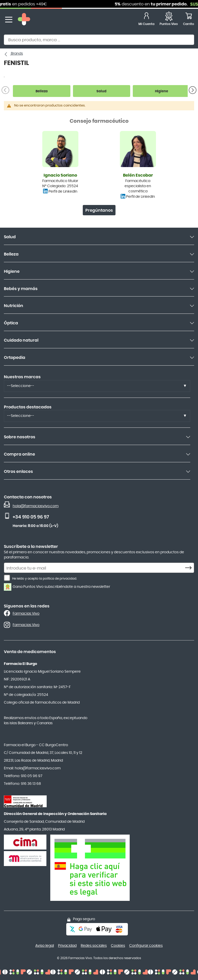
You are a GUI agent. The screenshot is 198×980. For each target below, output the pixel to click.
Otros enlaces (18, 472)
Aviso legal (45, 946)
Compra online (19, 454)
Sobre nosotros (20, 437)
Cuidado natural (21, 340)
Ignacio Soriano (60, 175)
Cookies (118, 946)
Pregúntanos (99, 210)
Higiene (12, 271)
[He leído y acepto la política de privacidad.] (7, 578)
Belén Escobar (138, 175)
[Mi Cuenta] (146, 20)
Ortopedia (15, 358)
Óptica (11, 323)
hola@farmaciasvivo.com (36, 506)
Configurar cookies (146, 946)
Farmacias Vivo (26, 614)
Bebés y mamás (21, 289)
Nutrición (14, 306)
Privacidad (67, 946)
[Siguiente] (193, 90)
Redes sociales (94, 946)
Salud (10, 237)
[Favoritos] (169, 20)
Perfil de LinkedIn (63, 192)
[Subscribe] (190, 568)
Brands (16, 54)
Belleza (11, 254)
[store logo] (24, 20)
